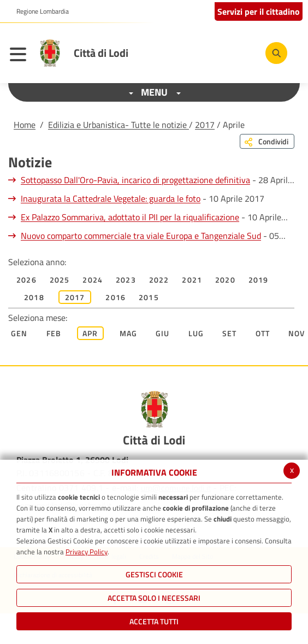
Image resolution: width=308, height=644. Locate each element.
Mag (129, 333)
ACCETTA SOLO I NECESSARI (154, 598)
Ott (263, 333)
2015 (149, 297)
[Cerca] (276, 53)
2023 (126, 280)
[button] (38, 11)
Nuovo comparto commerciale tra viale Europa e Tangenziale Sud (141, 236)
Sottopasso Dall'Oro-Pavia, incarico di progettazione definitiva (135, 180)
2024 (93, 280)
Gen (19, 333)
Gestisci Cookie (154, 574)
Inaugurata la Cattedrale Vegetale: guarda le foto (111, 198)
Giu (163, 333)
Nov (297, 333)
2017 (205, 125)
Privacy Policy (87, 552)
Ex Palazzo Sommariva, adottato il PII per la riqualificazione (130, 217)
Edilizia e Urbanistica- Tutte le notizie (119, 125)
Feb (54, 333)
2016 (115, 297)
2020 (225, 280)
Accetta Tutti (154, 621)
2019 (259, 280)
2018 (34, 297)
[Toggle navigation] (21, 56)
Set (230, 333)
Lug (196, 333)
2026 (26, 280)
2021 (192, 280)
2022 (159, 280)
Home (25, 125)
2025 (60, 280)
